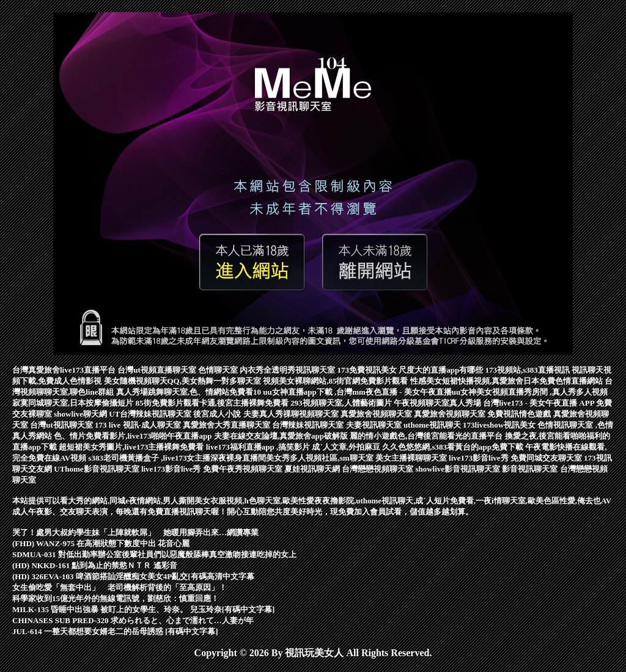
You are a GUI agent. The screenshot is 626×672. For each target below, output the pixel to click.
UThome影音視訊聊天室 (98, 469)
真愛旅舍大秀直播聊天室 (227, 425)
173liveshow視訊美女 (500, 425)
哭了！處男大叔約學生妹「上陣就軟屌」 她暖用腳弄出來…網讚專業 (135, 532)
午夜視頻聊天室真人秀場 (438, 403)
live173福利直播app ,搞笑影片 (259, 447)
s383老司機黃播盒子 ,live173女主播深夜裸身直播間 (177, 458)
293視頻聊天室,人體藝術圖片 (342, 403)
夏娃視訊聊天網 (313, 469)
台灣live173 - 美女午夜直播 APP (539, 403)
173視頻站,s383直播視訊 (529, 370)
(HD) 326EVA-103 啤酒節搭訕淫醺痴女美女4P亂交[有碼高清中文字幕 (133, 576)
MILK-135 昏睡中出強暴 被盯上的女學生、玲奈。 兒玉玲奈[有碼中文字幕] (143, 609)
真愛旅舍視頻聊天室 (377, 414)
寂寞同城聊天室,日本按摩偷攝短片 (74, 403)
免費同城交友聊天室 (547, 458)
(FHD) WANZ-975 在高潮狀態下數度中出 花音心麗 (101, 543)
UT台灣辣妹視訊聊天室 (151, 414)
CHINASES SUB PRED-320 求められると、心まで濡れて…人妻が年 (133, 620)
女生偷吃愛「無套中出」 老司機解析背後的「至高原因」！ (120, 587)
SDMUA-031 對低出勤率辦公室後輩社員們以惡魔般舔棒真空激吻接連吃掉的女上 (154, 554)
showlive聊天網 (81, 414)
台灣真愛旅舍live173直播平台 (65, 370)
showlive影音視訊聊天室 (458, 469)
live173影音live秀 (480, 458)
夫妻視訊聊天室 (375, 425)
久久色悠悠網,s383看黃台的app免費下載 (454, 447)
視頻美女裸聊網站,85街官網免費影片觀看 (337, 381)
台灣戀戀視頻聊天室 (378, 469)
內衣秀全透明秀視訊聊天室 (288, 370)
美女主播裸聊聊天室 (412, 458)
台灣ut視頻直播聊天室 (158, 370)
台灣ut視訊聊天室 (62, 425)
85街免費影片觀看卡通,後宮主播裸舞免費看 (213, 403)
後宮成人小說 (218, 414)
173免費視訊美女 (368, 370)
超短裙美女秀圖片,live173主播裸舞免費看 (132, 447)
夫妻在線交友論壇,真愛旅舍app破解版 (282, 436)
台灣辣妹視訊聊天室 (309, 425)
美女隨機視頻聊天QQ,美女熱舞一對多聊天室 (184, 381)
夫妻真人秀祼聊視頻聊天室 (292, 414)
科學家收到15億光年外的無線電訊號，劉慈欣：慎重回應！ (116, 598)
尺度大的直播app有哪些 (442, 370)
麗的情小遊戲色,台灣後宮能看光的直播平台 (427, 436)
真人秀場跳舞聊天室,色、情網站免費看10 (190, 392)
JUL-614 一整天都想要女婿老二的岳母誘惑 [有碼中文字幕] (115, 631)
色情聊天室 (219, 370)
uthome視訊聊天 (433, 425)
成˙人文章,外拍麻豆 (347, 447)
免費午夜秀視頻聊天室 (244, 469)
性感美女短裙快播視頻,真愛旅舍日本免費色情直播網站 (508, 381)
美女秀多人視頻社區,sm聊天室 (320, 458)
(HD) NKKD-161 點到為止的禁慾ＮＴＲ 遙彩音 (95, 565)
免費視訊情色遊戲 (520, 414)
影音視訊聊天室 (531, 469)
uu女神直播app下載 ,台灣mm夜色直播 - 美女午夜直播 (357, 392)
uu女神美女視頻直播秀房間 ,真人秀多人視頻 (530, 392)
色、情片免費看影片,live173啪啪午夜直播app (134, 436)
